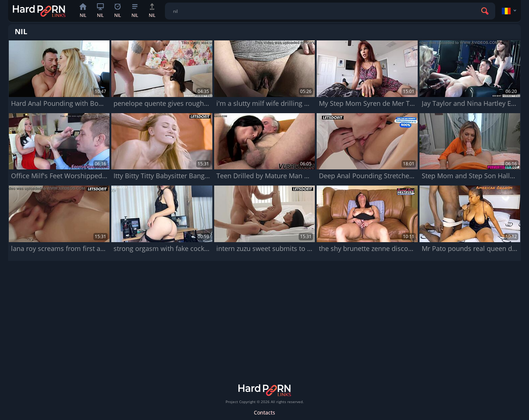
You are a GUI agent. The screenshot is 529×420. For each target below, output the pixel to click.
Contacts (264, 412)
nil (83, 11)
